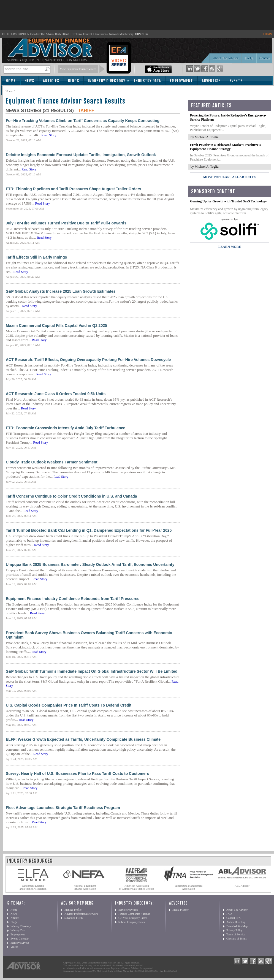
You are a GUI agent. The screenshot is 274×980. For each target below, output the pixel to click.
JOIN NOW (142, 34)
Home (11, 81)
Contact (264, 58)
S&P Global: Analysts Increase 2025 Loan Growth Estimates (61, 291)
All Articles (244, 177)
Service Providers (128, 910)
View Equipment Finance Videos (78, 69)
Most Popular (216, 177)
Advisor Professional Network (81, 914)
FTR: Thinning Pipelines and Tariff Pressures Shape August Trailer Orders (74, 189)
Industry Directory (107, 81)
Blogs (74, 81)
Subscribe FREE (74, 918)
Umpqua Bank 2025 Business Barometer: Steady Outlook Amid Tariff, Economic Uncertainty (90, 564)
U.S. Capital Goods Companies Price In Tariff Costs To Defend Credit (69, 705)
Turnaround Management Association (189, 887)
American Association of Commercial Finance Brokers (137, 887)
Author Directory (236, 922)
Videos (14, 947)
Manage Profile (73, 910)
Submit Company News (132, 922)
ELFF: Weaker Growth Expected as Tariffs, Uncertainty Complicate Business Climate (83, 739)
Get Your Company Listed (133, 918)
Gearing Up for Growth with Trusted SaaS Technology (228, 201)
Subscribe (17, 90)
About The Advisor (226, 58)
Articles (51, 81)
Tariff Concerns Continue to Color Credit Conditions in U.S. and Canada (71, 496)
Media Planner (181, 910)
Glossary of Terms (237, 939)
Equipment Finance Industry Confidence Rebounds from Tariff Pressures (73, 599)
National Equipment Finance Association (85, 887)
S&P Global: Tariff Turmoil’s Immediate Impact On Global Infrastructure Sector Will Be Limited (92, 671)
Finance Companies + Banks (134, 914)
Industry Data (148, 81)
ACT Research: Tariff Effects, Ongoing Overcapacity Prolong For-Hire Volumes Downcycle (88, 360)
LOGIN (268, 34)
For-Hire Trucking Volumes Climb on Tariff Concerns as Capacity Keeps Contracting (83, 121)
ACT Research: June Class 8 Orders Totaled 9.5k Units (56, 394)
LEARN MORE (230, 247)
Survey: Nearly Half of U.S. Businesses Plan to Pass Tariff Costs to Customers (77, 773)
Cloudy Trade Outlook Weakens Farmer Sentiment (52, 462)
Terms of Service (236, 934)
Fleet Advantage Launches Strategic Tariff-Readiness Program (63, 808)
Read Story (49, 135)
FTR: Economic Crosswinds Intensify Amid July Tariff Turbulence (66, 428)
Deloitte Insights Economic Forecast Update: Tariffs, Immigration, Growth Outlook (81, 155)
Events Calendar (20, 939)
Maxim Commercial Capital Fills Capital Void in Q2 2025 (56, 325)
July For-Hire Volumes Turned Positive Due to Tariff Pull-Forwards (66, 223)
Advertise (211, 81)
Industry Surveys (20, 943)
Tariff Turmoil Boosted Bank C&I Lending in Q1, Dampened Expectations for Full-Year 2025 (89, 530)
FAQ (229, 914)
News (29, 81)
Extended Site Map (237, 926)
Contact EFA (234, 918)
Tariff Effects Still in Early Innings (36, 257)
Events (236, 81)
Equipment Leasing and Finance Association (33, 887)
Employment (181, 81)
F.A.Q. (249, 58)
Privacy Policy (234, 930)
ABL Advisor (242, 886)
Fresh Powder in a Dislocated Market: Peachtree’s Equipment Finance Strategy (225, 147)
